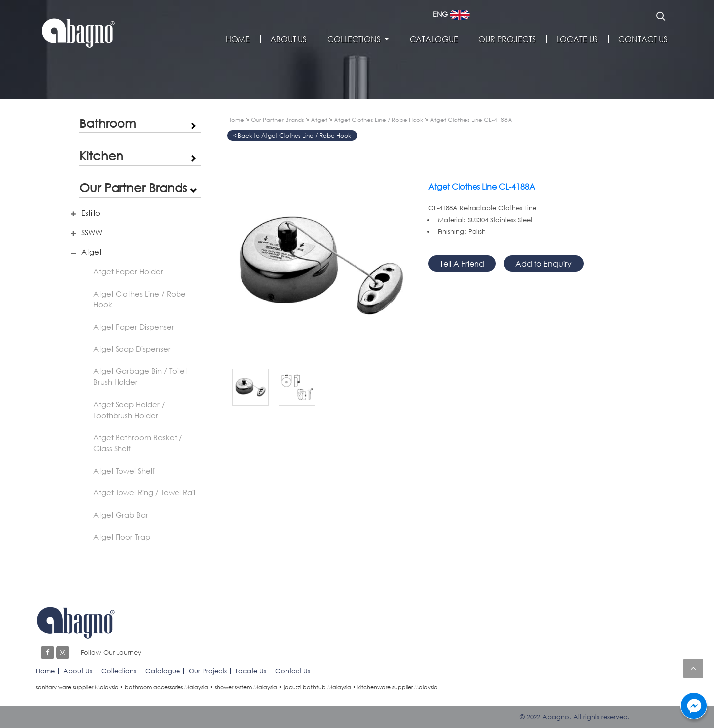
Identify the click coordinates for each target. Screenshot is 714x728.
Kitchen (101, 155)
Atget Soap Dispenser (132, 349)
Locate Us (577, 39)
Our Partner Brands (133, 188)
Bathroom (108, 123)
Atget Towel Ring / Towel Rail (144, 492)
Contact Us (643, 39)
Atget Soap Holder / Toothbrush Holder (129, 410)
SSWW (92, 232)
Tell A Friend (462, 264)
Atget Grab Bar (121, 515)
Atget (91, 252)
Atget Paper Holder (128, 271)
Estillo (91, 213)
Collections (354, 39)
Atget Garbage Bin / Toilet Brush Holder (140, 377)
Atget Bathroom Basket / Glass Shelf (138, 443)
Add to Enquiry (543, 264)
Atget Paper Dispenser (134, 327)
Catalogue (434, 39)
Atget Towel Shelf (124, 471)
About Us (289, 39)
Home (238, 39)
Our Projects (507, 39)
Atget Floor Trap (122, 537)
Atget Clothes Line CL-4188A (471, 120)
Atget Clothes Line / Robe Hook (140, 299)
